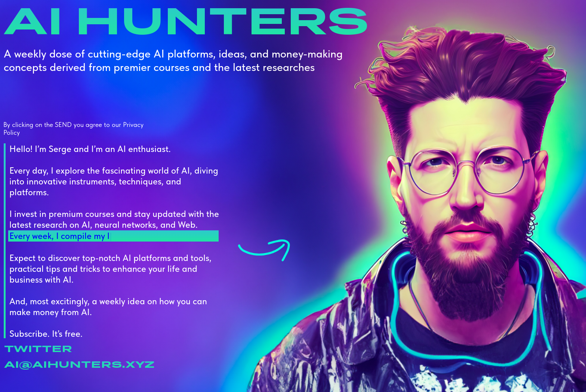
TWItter (38, 348)
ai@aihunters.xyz (79, 364)
